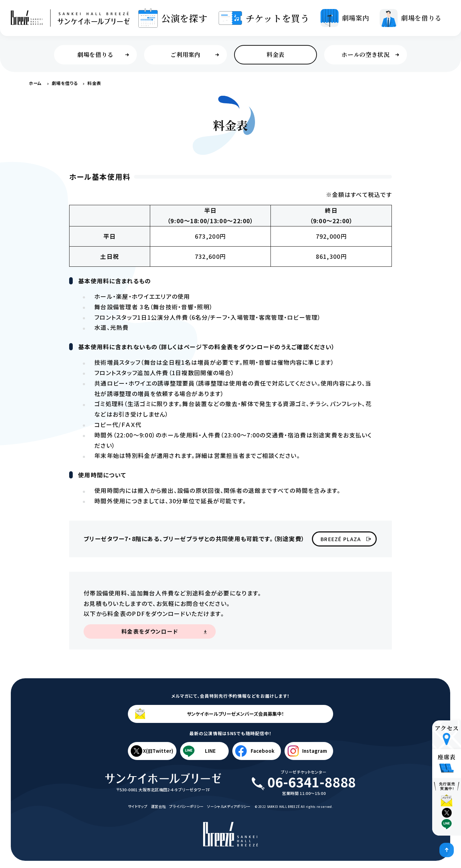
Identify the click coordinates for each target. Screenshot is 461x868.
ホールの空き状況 (370, 55)
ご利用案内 (195, 55)
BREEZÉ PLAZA (346, 539)
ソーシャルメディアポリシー (229, 806)
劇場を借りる (103, 55)
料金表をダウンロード (150, 631)
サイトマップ (138, 806)
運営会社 (158, 806)
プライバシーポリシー (186, 806)
